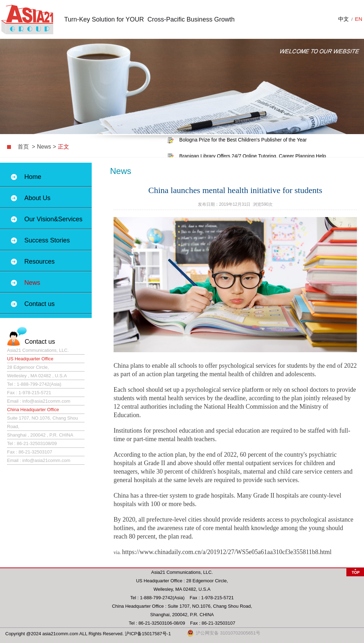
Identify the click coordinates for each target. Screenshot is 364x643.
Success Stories (47, 240)
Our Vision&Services (53, 219)
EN (359, 19)
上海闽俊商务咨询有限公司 (27, 19)
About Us (37, 198)
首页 (23, 147)
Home (33, 177)
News (44, 147)
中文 (344, 19)
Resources (40, 262)
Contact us (40, 304)
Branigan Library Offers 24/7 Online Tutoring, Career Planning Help (253, 156)
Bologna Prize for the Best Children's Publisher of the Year (243, 140)
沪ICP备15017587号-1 (148, 634)
